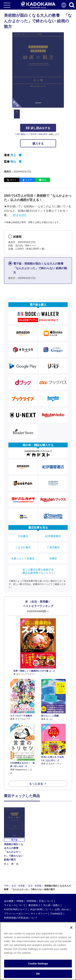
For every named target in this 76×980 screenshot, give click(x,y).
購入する (38, 144)
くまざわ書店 (23, 547)
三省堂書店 (53, 547)
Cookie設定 (57, 914)
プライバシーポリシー (16, 914)
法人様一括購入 (52, 905)
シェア (29, 180)
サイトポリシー (39, 914)
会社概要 (9, 901)
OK (38, 975)
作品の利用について (41, 909)
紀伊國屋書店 (53, 536)
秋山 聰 (16, 161)
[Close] (71, 929)
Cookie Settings (38, 965)
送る (44, 180)
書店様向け (34, 905)
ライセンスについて (15, 905)
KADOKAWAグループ (16, 909)
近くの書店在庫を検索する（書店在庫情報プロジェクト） (38, 571)
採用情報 (31, 901)
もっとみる (36, 784)
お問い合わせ (62, 909)
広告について (46, 901)
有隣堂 (53, 558)
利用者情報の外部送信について (21, 918)
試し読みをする (38, 128)
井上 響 (16, 155)
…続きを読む (19, 215)
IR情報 (20, 901)
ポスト (13, 180)
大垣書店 (23, 536)
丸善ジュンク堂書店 (23, 558)
